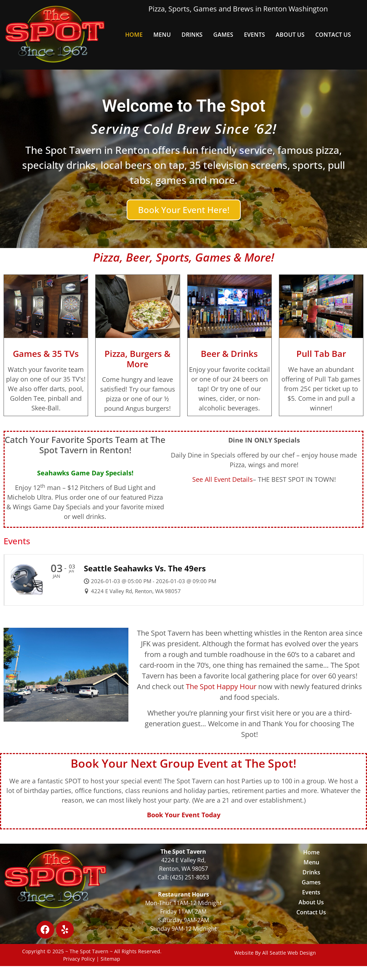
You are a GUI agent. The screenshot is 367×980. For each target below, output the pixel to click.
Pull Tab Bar (321, 353)
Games (223, 35)
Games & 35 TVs (46, 353)
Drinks (192, 35)
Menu (162, 35)
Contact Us (333, 35)
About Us (290, 35)
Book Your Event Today (184, 815)
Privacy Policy (79, 959)
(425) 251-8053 (190, 877)
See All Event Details (223, 479)
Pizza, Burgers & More (137, 359)
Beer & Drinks (229, 353)
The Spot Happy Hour (221, 686)
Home (134, 35)
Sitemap (110, 959)
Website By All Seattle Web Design (275, 953)
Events (254, 35)
